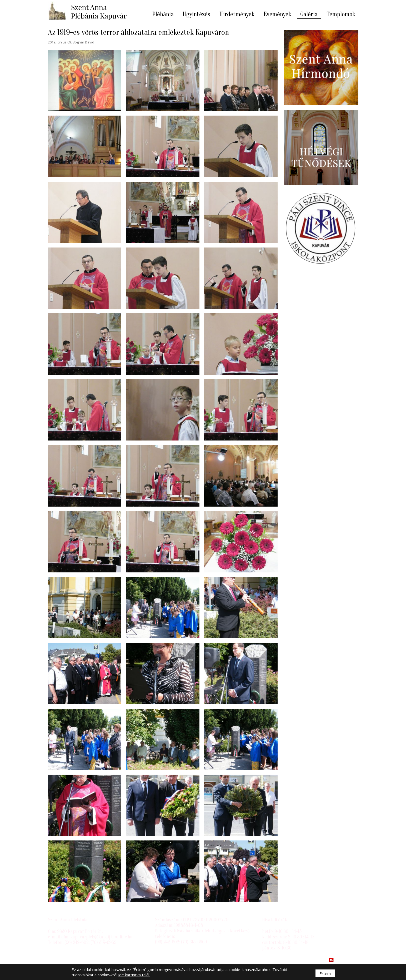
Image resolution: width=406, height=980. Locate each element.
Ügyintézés (196, 14)
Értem (325, 973)
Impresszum (60, 960)
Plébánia (163, 14)
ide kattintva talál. (134, 975)
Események (277, 14)
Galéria (309, 14)
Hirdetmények (237, 14)
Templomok (341, 14)
